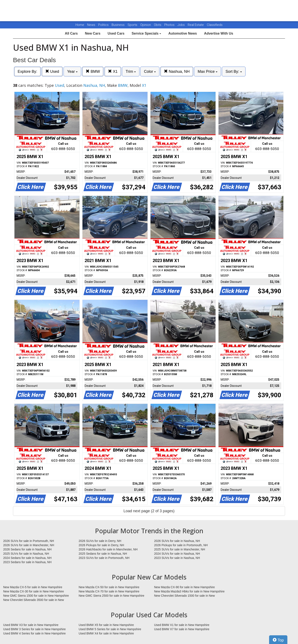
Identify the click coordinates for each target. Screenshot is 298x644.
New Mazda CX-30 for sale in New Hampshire (34, 591)
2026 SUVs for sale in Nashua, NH (177, 541)
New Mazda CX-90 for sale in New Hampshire (184, 587)
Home (80, 25)
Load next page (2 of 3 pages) (149, 511)
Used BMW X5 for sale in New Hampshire (106, 625)
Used (52, 71)
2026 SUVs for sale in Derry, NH (100, 541)
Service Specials (146, 33)
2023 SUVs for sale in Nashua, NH (177, 558)
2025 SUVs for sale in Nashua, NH (26, 554)
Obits (158, 25)
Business (118, 25)
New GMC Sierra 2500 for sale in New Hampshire (111, 596)
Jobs (182, 25)
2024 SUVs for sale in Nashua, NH (177, 554)
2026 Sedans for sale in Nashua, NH (27, 549)
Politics (103, 25)
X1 (113, 71)
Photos (170, 25)
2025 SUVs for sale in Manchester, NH (180, 549)
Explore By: (27, 72)
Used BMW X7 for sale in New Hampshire (182, 629)
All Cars (71, 33)
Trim (131, 72)
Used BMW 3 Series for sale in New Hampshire (34, 629)
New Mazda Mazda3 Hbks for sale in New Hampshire (189, 591)
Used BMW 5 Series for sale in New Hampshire (110, 629)
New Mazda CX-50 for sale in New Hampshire (109, 587)
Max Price (208, 72)
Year (72, 72)
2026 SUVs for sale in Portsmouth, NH (29, 541)
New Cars (93, 33)
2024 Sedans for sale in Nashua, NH (27, 558)
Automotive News (183, 33)
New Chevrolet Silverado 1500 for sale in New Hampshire (184, 596)
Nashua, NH (177, 71)
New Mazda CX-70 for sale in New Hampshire (109, 591)
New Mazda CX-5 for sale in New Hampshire (33, 587)
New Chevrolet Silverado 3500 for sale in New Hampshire (34, 600)
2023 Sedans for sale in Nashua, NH (27, 562)
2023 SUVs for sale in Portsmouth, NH (104, 558)
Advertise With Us (219, 33)
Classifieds (215, 25)
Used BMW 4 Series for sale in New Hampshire (34, 633)
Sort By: (234, 72)
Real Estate (196, 25)
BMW (93, 71)
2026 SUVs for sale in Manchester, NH (29, 545)
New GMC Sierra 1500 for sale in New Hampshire (36, 596)
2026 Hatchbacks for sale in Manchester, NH (108, 549)
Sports (133, 25)
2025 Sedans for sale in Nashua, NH (103, 554)
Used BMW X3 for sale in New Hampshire (31, 625)
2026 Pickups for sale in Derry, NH (101, 545)
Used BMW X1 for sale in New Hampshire (182, 625)
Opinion (146, 25)
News (91, 25)
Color (150, 72)
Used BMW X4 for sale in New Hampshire (106, 633)
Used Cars (116, 33)
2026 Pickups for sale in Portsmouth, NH (181, 545)
